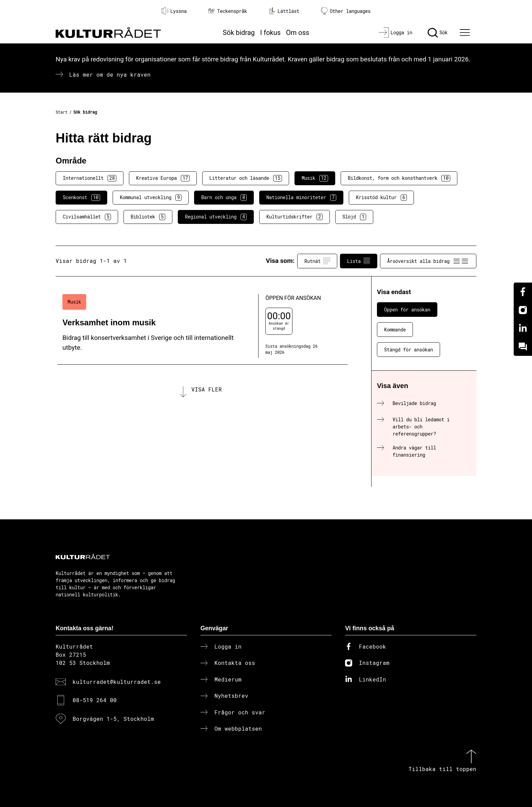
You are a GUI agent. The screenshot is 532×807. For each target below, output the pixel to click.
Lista (359, 261)
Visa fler (207, 389)
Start (62, 112)
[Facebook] (523, 292)
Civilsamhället (87, 217)
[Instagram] (523, 310)
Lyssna (174, 11)
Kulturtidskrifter (294, 217)
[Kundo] (523, 347)
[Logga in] (395, 33)
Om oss (298, 33)
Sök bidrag (239, 33)
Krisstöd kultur (381, 197)
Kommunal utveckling (151, 197)
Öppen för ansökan (407, 310)
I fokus (270, 33)
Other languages (346, 11)
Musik (315, 178)
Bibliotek (148, 217)
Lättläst (284, 11)
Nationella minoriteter (301, 197)
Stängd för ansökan (408, 350)
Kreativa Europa (163, 178)
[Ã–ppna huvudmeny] (466, 33)
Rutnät (317, 261)
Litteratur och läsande (246, 178)
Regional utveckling (216, 217)
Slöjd (354, 217)
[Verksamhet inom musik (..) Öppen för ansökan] (203, 326)
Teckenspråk (228, 11)
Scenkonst (81, 197)
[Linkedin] (523, 328)
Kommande (395, 330)
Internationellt (90, 178)
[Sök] (438, 33)
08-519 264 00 (95, 700)
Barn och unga (224, 197)
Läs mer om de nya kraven (110, 74)
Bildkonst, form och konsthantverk (399, 178)
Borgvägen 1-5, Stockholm (113, 719)
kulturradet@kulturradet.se (117, 682)
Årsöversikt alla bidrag (428, 261)
